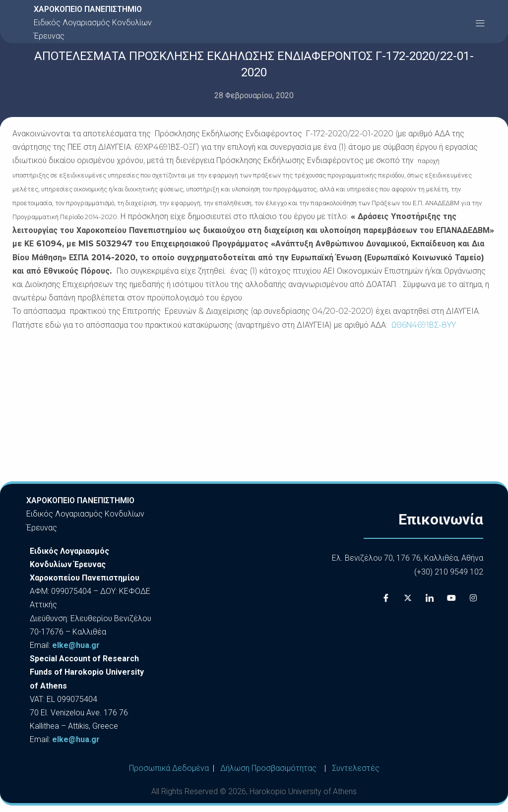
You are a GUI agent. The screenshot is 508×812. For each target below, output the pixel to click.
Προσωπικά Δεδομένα (169, 768)
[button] (480, 23)
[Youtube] (451, 598)
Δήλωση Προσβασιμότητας (268, 768)
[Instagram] (473, 598)
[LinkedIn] (430, 598)
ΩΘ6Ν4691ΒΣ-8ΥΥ (424, 325)
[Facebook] (386, 598)
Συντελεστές (356, 768)
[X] (408, 598)
